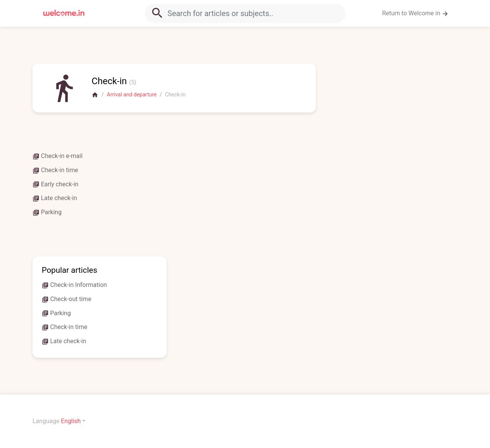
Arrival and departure (132, 94)
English (71, 421)
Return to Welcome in (415, 13)
